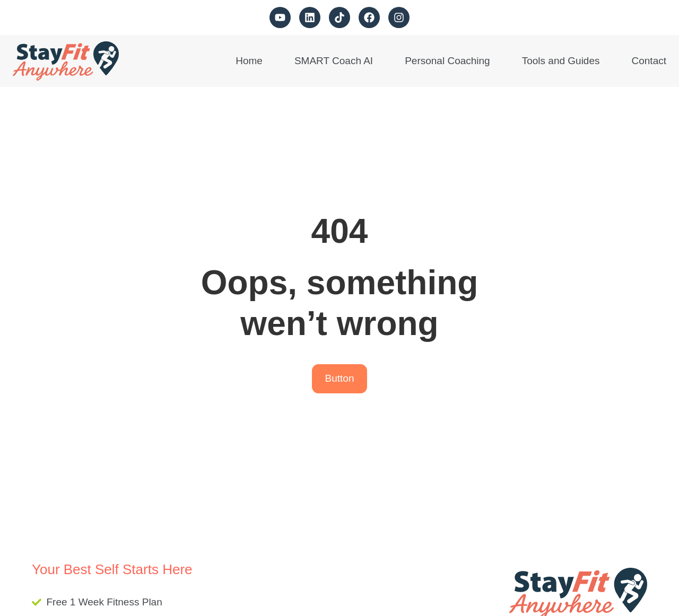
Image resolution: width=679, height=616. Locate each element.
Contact (649, 61)
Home (249, 61)
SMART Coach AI (334, 61)
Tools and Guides (561, 61)
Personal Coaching (447, 61)
